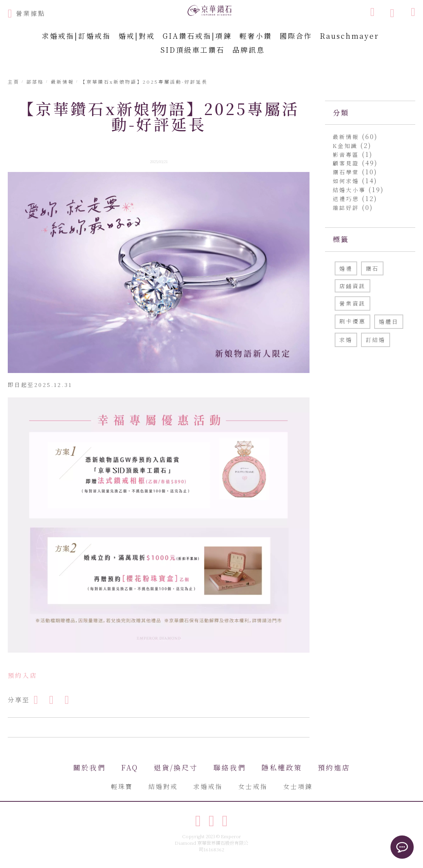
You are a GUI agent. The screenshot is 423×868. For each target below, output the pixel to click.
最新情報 (347, 137)
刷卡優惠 (352, 321)
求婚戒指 (208, 786)
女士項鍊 (298, 786)
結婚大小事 (351, 190)
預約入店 (22, 675)
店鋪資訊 (352, 286)
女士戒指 (253, 786)
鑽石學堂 (347, 172)
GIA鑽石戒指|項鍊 (197, 36)
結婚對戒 (163, 786)
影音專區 (347, 155)
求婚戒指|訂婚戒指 (76, 36)
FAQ (130, 767)
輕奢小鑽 (256, 36)
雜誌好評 (347, 208)
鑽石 (372, 268)
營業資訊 (352, 303)
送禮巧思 (347, 199)
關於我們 (89, 767)
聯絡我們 (230, 767)
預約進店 (334, 767)
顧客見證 (347, 163)
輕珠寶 (122, 786)
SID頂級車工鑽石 (193, 50)
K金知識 (346, 146)
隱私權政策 (282, 767)
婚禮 (346, 268)
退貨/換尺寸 (176, 767)
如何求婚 (347, 181)
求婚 (346, 340)
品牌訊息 (249, 50)
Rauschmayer (350, 36)
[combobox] (333, 12)
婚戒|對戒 (137, 36)
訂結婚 (376, 340)
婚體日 (389, 321)
